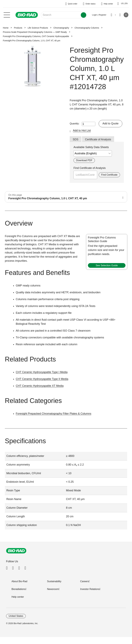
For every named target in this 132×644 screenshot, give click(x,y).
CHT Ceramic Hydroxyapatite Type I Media (42, 372)
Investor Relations (90, 589)
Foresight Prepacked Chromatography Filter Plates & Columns (53, 414)
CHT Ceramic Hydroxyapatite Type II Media (42, 379)
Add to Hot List (82, 130)
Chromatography (61, 28)
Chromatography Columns (87, 28)
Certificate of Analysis (98, 139)
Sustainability (54, 581)
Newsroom (53, 589)
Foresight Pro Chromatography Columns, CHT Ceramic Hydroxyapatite (36, 36)
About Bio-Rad (19, 581)
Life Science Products (38, 28)
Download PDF (84, 160)
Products (18, 28)
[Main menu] (7, 15)
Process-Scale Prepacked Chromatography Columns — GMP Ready (35, 32)
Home (6, 28)
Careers (84, 581)
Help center (18, 597)
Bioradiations (19, 589)
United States (16, 616)
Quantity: (75, 124)
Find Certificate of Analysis (90, 168)
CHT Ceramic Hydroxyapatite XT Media (40, 386)
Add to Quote (110, 123)
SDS (76, 139)
